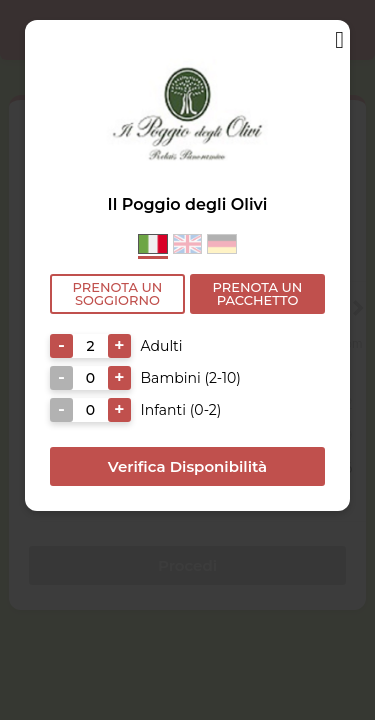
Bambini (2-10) (191, 378)
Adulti (162, 346)
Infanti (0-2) (181, 410)
